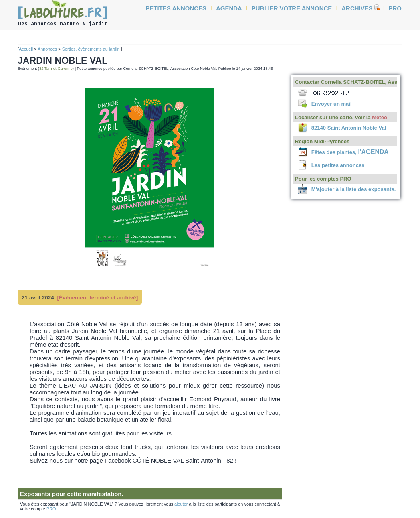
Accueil (26, 49)
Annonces (47, 49)
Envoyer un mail (332, 104)
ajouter (181, 504)
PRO (51, 509)
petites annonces (176, 8)
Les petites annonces (338, 165)
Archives (357, 8)
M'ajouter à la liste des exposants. (353, 189)
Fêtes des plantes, (350, 152)
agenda (229, 8)
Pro (395, 8)
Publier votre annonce (292, 8)
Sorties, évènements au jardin (92, 49)
